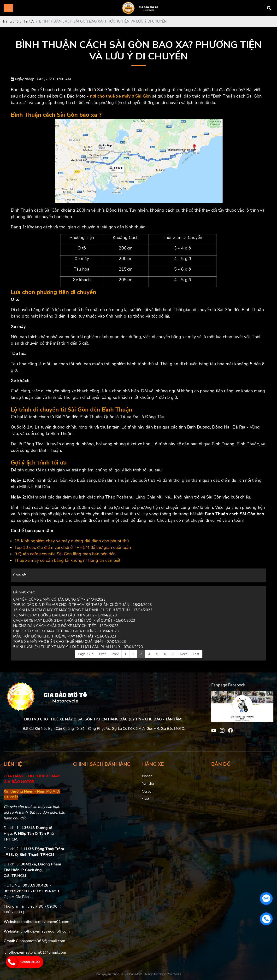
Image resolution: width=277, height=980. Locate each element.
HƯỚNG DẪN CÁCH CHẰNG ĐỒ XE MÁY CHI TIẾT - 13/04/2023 (66, 626)
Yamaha (148, 784)
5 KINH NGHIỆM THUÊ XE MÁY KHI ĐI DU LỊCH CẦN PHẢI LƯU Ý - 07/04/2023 (78, 647)
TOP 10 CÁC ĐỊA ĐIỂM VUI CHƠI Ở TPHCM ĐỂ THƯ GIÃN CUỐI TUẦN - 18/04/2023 (83, 605)
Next (183, 654)
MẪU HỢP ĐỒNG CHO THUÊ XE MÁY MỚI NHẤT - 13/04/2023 (65, 636)
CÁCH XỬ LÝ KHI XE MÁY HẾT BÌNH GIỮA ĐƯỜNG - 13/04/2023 (66, 631)
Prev (115, 654)
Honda (147, 776)
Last (196, 654)
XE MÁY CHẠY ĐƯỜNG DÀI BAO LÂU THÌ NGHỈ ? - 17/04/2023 (65, 615)
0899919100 (30, 962)
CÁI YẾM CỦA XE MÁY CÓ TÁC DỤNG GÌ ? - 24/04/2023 (59, 599)
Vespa (147, 792)
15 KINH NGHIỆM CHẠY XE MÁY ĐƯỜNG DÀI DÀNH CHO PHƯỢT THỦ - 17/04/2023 (83, 610)
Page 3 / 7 (85, 654)
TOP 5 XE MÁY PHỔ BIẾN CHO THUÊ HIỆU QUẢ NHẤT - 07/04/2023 (70, 642)
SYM (146, 799)
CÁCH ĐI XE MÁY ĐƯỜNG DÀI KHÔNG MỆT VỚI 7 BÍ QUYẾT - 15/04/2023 (74, 620)
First (102, 654)
